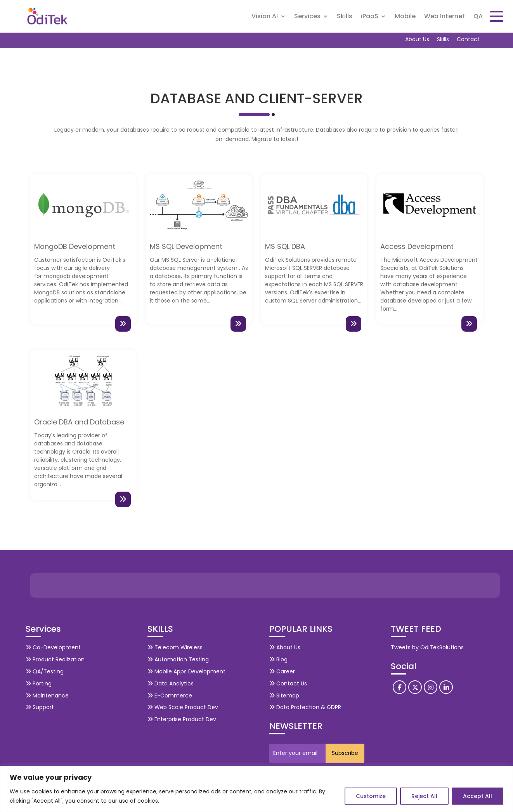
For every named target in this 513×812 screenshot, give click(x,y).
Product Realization (55, 659)
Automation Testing (178, 659)
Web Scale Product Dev (183, 707)
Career (282, 671)
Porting (39, 683)
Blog (278, 659)
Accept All (477, 796)
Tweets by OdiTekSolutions (427, 647)
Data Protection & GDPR (305, 707)
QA (478, 17)
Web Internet (445, 17)
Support (40, 707)
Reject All (424, 796)
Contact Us (288, 683)
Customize (371, 796)
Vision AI (265, 17)
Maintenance (47, 696)
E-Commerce (170, 696)
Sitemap (284, 696)
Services (307, 17)
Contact (468, 39)
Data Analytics (171, 683)
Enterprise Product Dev (182, 719)
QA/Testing (45, 671)
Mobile (405, 17)
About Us (417, 39)
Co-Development (53, 647)
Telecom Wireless (175, 647)
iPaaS (370, 17)
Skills (345, 17)
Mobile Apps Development (186, 671)
